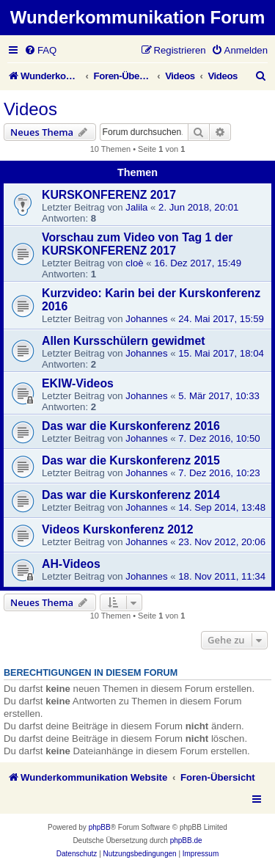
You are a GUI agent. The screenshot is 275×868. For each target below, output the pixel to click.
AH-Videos (71, 564)
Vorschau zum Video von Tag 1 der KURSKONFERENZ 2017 (137, 244)
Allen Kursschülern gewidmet (124, 341)
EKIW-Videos (78, 383)
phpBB (100, 827)
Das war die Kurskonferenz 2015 (131, 460)
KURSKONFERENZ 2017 (109, 195)
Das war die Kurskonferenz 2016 (131, 426)
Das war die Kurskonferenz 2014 (131, 495)
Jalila (136, 207)
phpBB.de (186, 840)
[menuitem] (40, 50)
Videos (30, 109)
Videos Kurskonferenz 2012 (117, 529)
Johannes (146, 319)
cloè (134, 263)
